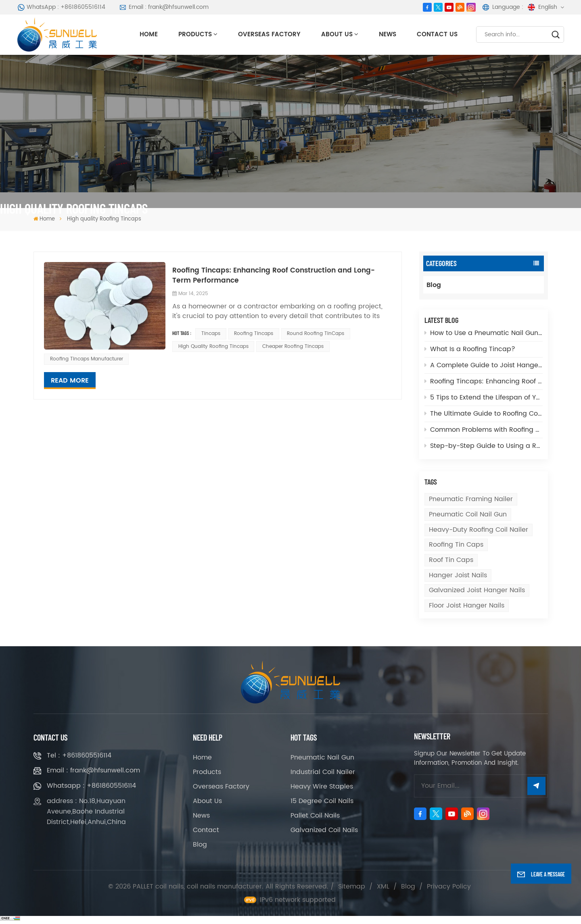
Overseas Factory (269, 34)
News (388, 34)
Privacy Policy (449, 887)
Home (149, 34)
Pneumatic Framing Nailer (471, 499)
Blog (434, 285)
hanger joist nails (458, 575)
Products (195, 34)
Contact (206, 830)
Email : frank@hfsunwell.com (164, 7)
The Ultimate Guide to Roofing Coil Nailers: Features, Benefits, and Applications (484, 414)
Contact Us (437, 34)
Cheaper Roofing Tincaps (293, 346)
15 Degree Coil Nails (322, 801)
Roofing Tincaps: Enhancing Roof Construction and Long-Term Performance (484, 381)
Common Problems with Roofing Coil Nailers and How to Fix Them (484, 430)
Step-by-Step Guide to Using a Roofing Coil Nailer (484, 446)
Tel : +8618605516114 (79, 755)
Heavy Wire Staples (322, 787)
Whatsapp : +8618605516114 (91, 786)
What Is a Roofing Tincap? (470, 349)
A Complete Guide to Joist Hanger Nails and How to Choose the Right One (484, 365)
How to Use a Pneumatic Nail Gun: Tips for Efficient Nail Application (484, 333)
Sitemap (352, 887)
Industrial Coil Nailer (323, 772)
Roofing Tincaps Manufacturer (87, 359)
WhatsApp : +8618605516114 (62, 7)
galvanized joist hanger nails (477, 590)
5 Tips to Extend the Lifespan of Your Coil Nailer (484, 397)
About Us (337, 34)
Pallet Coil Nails (315, 816)
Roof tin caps (451, 560)
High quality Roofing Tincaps (213, 346)
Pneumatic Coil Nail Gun (468, 514)
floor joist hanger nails (467, 606)
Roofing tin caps (456, 545)
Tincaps (211, 334)
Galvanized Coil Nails (324, 830)
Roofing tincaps (254, 334)
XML (383, 887)
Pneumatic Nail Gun (322, 758)
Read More (70, 381)
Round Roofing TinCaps (316, 334)
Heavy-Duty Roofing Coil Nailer (479, 530)
